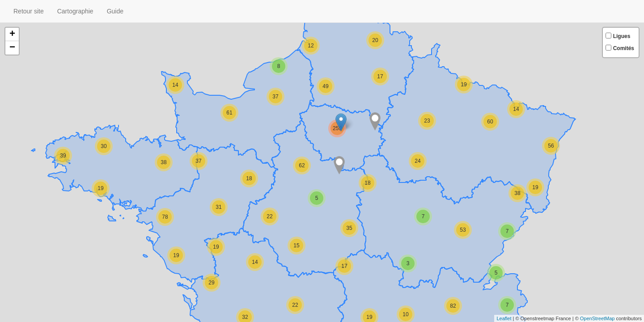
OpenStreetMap (597, 318)
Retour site (29, 11)
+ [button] (12, 34)
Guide (115, 11)
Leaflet (504, 318)
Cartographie (75, 11)
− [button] (12, 48)
